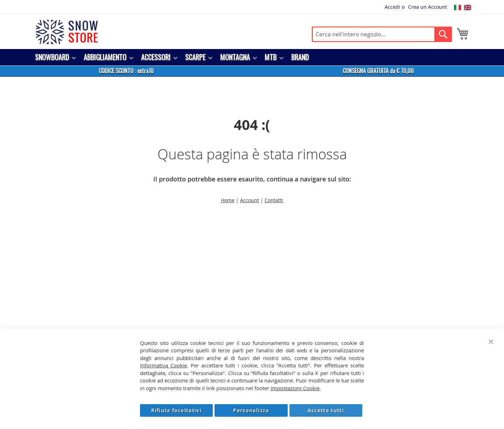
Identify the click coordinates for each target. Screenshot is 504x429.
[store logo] (66, 32)
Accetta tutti (326, 410)
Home (228, 200)
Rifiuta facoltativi (176, 410)
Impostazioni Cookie (295, 388)
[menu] (252, 57)
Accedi (392, 7)
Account (250, 200)
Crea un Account (428, 7)
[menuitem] (53, 57)
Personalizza (251, 410)
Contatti (274, 200)
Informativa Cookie (163, 365)
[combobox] (382, 34)
